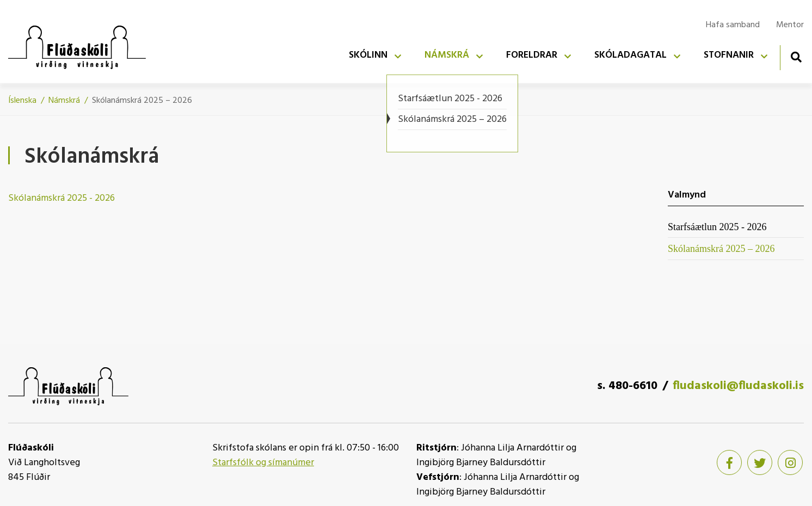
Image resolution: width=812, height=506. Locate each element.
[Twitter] (760, 462)
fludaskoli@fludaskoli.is (738, 386)
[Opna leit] (796, 57)
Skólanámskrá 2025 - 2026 (61, 198)
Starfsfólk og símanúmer (263, 463)
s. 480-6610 (627, 386)
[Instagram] (790, 462)
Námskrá (64, 101)
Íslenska (22, 101)
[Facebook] (729, 462)
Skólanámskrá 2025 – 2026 (142, 101)
